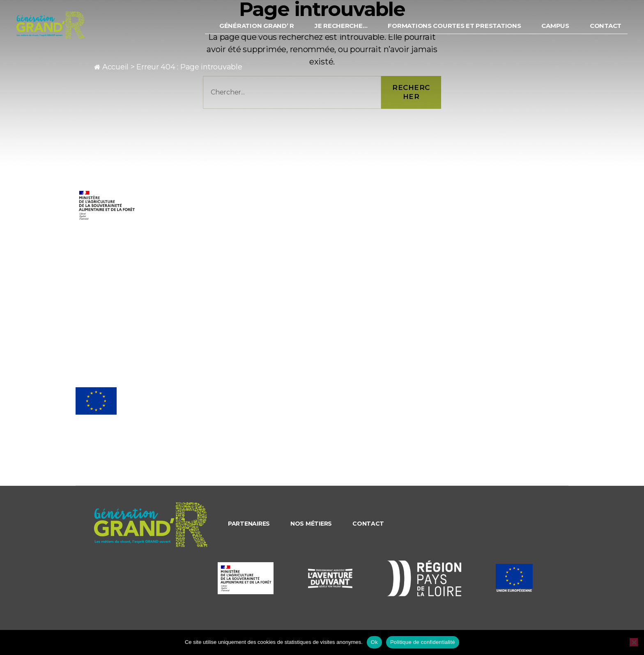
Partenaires (249, 524)
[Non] (634, 642)
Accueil (115, 67)
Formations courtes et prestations (454, 31)
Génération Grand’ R (257, 31)
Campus (555, 31)
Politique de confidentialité (423, 642)
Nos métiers (311, 524)
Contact (606, 31)
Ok (374, 642)
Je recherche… (341, 31)
